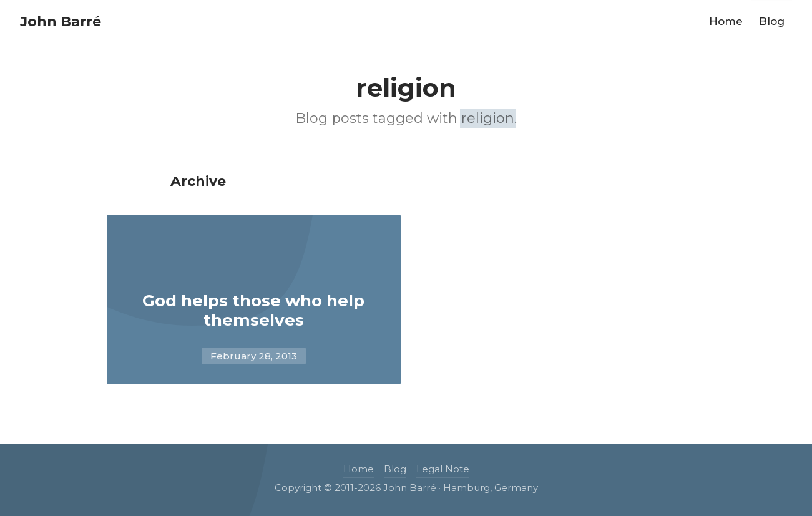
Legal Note (443, 469)
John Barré (61, 22)
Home (726, 21)
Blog (772, 21)
